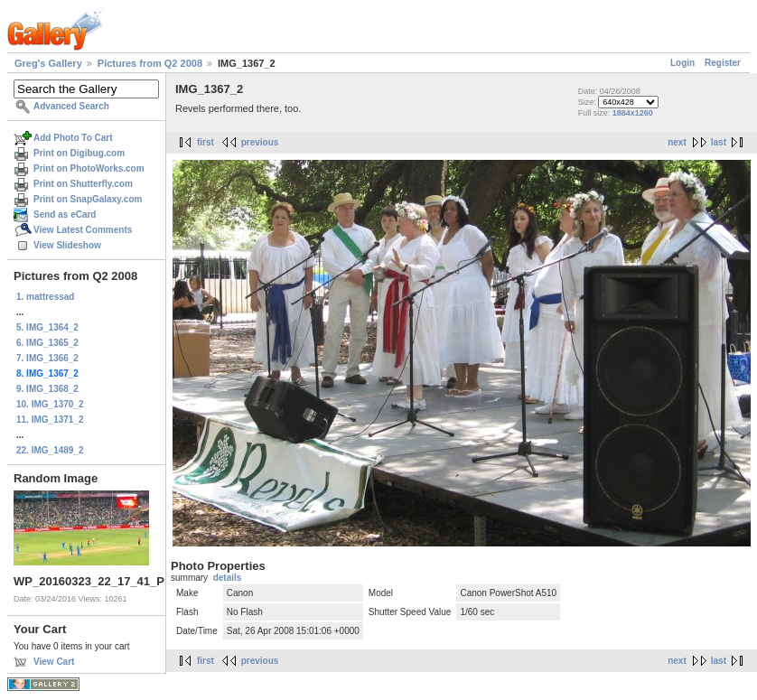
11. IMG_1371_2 (50, 420)
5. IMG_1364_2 (47, 327)
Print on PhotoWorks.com (89, 168)
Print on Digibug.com (79, 153)
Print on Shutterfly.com (83, 184)
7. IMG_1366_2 (47, 358)
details (228, 578)
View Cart (54, 662)
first (206, 142)
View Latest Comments (83, 230)
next (677, 142)
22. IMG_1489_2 (50, 450)
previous (260, 142)
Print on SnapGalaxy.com (88, 199)
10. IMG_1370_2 (50, 404)
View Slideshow (67, 245)
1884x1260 (633, 113)
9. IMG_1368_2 (47, 389)
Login (682, 63)
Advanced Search (71, 106)
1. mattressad (45, 297)
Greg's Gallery (48, 63)
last (719, 142)
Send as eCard (65, 215)
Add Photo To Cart (73, 138)
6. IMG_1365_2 (47, 343)
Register (723, 63)
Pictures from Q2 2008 (150, 63)
